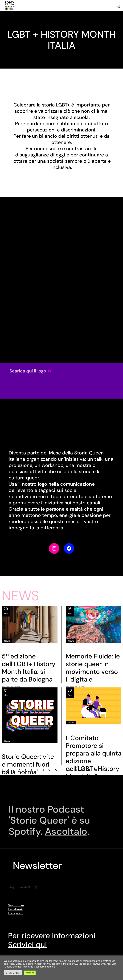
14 (82, 770)
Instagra (14, 913)
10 (56, 770)
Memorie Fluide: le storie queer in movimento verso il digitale (93, 668)
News (7, 641)
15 (89, 770)
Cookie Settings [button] (13, 973)
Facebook (15, 909)
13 (76, 770)
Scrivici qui (27, 945)
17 (103, 770)
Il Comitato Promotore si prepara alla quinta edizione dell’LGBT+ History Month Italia (94, 757)
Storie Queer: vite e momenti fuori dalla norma (28, 764)
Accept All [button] (30, 973)
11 (62, 770)
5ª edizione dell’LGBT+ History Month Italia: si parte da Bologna (29, 668)
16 (96, 770)
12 (69, 770)
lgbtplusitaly (13, 687)
